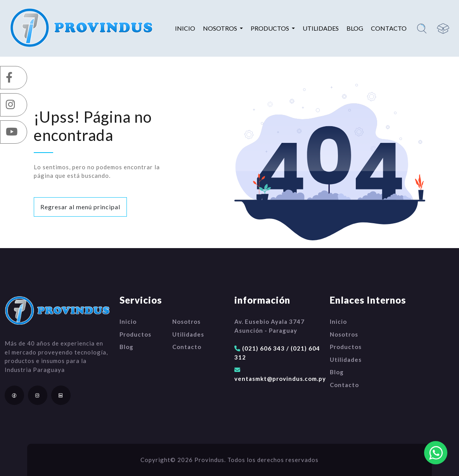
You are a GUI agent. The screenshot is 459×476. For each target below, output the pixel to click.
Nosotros (186, 321)
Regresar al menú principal (80, 207)
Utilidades (321, 28)
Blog (355, 28)
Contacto (389, 28)
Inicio (185, 28)
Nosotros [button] (221, 28)
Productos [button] (270, 28)
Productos (135, 334)
